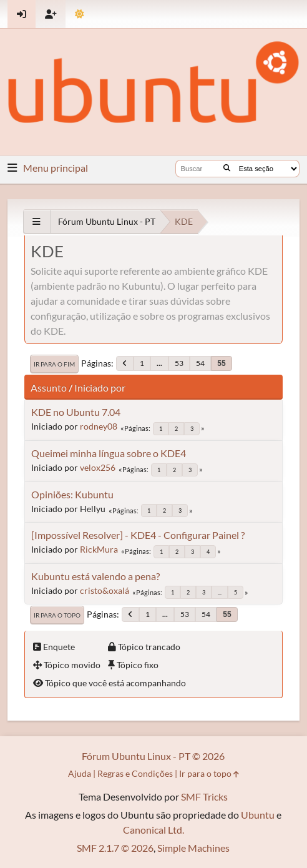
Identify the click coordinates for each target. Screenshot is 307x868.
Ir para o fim (54, 364)
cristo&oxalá (105, 590)
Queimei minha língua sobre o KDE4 (109, 453)
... (159, 363)
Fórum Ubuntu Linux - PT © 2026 (153, 756)
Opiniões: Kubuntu (72, 494)
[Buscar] (227, 169)
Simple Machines (193, 848)
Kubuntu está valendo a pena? (95, 576)
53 (179, 363)
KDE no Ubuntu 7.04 (76, 412)
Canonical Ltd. (153, 830)
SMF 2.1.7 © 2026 (115, 848)
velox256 (98, 467)
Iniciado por (100, 387)
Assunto (49, 387)
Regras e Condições (135, 773)
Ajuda (80, 773)
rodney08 (99, 426)
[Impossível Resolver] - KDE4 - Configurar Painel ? (138, 535)
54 (200, 363)
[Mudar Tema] (80, 14)
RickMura (99, 549)
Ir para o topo (57, 615)
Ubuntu (258, 815)
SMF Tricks (204, 796)
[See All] (37, 221)
